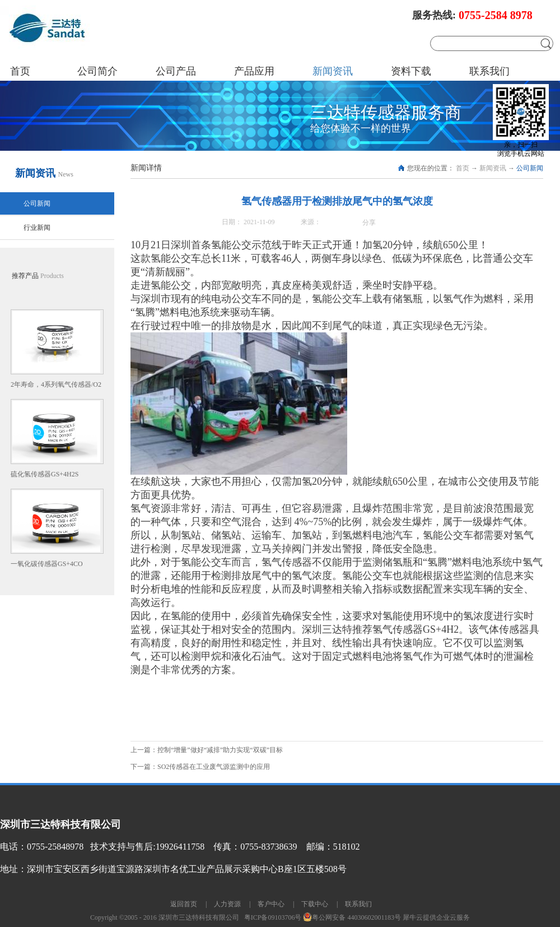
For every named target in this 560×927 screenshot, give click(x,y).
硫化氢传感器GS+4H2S (45, 474)
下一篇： (200, 767)
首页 (20, 71)
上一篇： (207, 750)
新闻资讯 (493, 168)
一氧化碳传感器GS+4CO (47, 564)
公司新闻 (530, 168)
